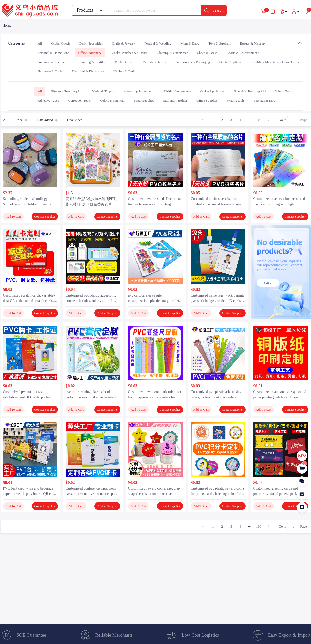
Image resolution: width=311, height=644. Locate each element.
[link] (7, 25)
